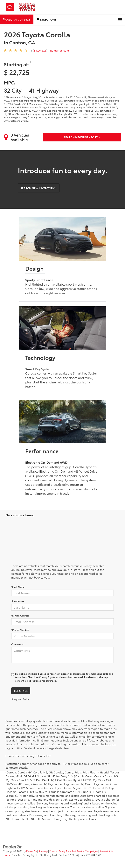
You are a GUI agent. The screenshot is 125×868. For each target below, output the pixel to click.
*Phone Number (20, 630)
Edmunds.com (60, 50)
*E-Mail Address (20, 615)
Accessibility (106, 851)
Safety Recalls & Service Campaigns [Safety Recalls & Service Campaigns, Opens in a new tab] (78, 851)
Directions (46, 19)
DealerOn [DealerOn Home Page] (31, 851)
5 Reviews (40, 50)
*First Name (18, 587)
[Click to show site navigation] (120, 20)
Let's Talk (21, 691)
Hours (7, 855)
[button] (17, 19)
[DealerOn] (13, 846)
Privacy (53, 851)
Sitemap (43, 851)
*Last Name (18, 601)
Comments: (18, 644)
